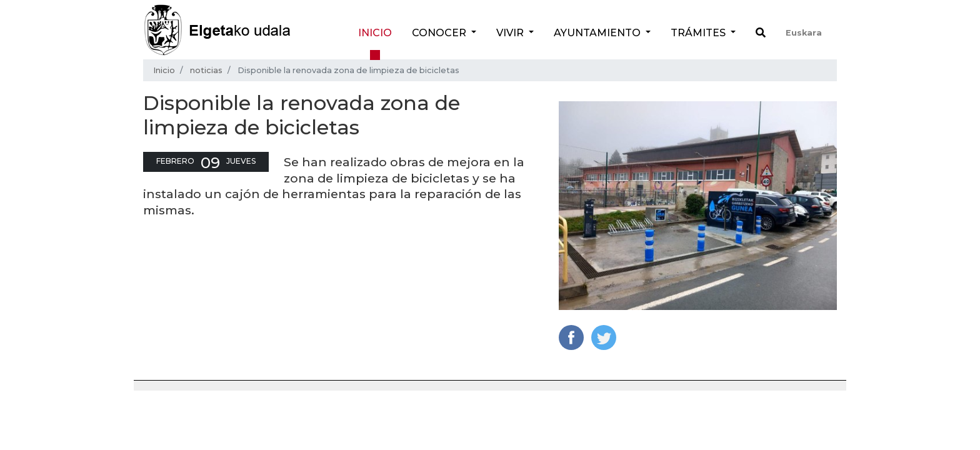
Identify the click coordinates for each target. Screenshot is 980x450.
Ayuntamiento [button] (598, 33)
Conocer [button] (440, 33)
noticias (206, 70)
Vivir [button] (511, 33)
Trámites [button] (699, 33)
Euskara (804, 33)
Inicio (375, 33)
